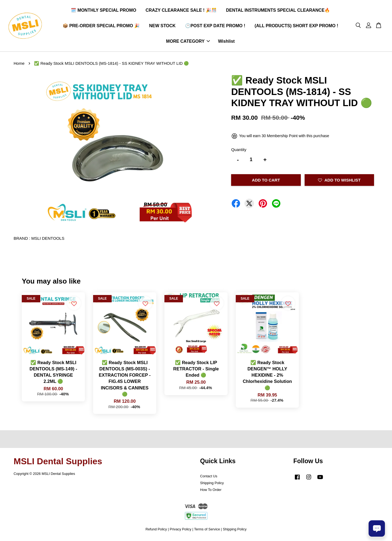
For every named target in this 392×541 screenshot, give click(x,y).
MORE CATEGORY (188, 42)
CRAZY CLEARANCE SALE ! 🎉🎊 (181, 10)
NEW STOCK (162, 26)
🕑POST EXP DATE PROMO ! (215, 26)
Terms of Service (207, 530)
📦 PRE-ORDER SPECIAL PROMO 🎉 (101, 26)
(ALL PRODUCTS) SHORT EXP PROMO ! (296, 26)
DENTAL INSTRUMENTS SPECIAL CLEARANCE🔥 (278, 10)
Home (19, 64)
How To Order (211, 491)
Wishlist (226, 42)
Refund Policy (156, 530)
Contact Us (209, 477)
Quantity (239, 150)
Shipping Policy (212, 484)
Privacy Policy (181, 530)
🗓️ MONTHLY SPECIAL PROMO (103, 10)
